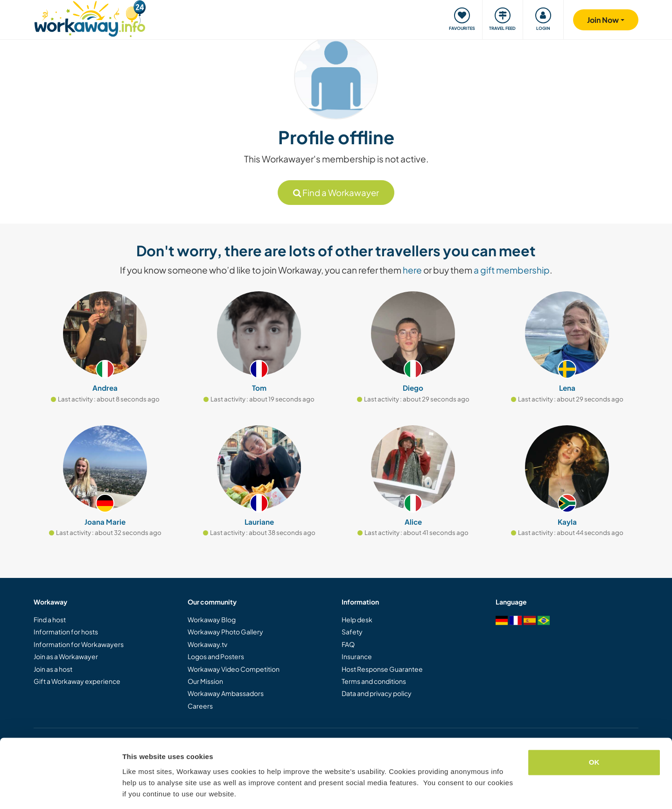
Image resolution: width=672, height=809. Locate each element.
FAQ (348, 644)
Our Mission (205, 681)
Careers (200, 706)
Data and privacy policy (377, 693)
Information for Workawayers (79, 644)
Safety (352, 632)
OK (594, 733)
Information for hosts (66, 632)
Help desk (357, 619)
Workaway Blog (212, 619)
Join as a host (53, 669)
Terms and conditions (374, 681)
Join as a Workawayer (66, 656)
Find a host (50, 619)
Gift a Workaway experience (77, 681)
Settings (136, 791)
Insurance (357, 656)
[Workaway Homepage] (90, 18)
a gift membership (512, 270)
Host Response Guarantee (382, 669)
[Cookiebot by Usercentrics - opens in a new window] (60, 791)
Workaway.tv (207, 644)
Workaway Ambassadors (226, 693)
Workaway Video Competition (234, 669)
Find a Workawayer (336, 193)
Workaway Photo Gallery (225, 632)
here (412, 270)
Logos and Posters (216, 656)
